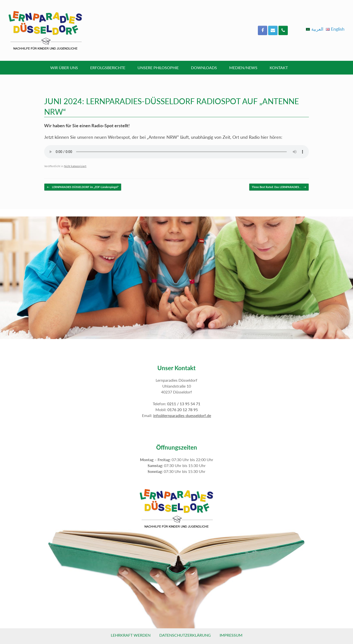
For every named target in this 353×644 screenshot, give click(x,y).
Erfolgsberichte (108, 68)
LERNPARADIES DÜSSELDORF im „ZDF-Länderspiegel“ (83, 187)
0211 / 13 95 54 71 (184, 404)
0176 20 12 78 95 (183, 410)
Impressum (231, 635)
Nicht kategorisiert (75, 166)
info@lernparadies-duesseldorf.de (182, 415)
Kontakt (279, 68)
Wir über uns (64, 68)
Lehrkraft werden (131, 635)
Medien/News (243, 68)
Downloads (204, 68)
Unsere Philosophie (158, 68)
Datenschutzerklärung (185, 635)
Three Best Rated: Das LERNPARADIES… (279, 187)
